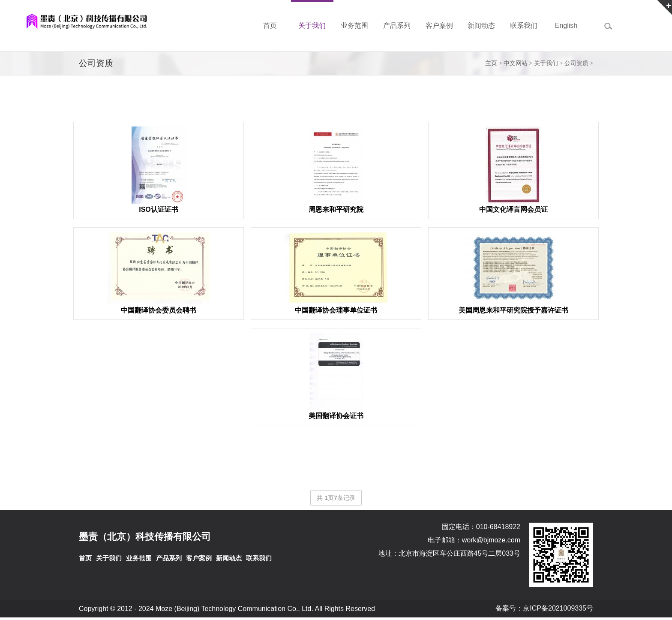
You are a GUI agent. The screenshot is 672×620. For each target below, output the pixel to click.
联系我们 (259, 558)
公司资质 (576, 63)
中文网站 (516, 63)
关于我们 (546, 63)
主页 (491, 63)
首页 (85, 558)
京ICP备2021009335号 (558, 608)
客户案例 (199, 558)
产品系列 (169, 558)
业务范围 (139, 558)
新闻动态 (229, 558)
